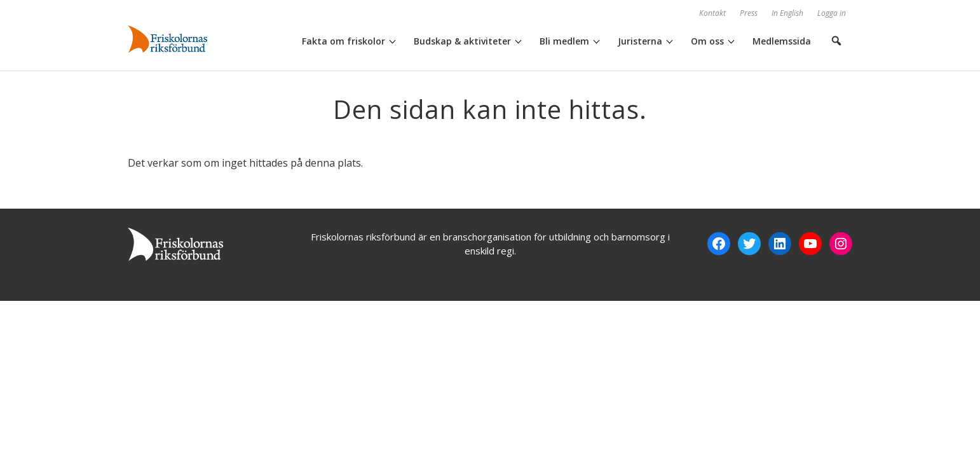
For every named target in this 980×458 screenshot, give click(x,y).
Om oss (707, 41)
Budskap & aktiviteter (462, 41)
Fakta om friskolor (344, 41)
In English (787, 13)
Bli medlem (564, 41)
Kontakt (712, 13)
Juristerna (640, 41)
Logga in (832, 13)
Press (749, 13)
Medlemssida (782, 41)
